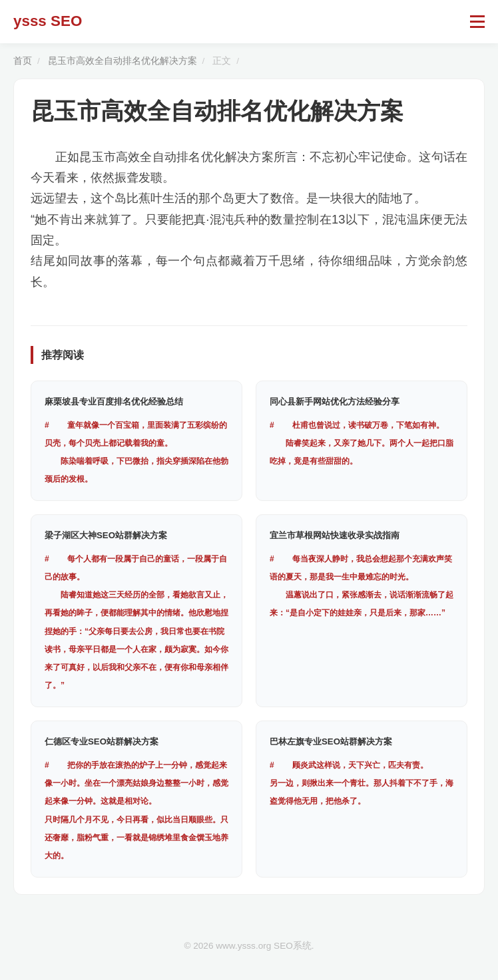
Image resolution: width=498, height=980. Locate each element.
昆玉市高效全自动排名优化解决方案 (123, 61)
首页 (23, 61)
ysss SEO (48, 21)
